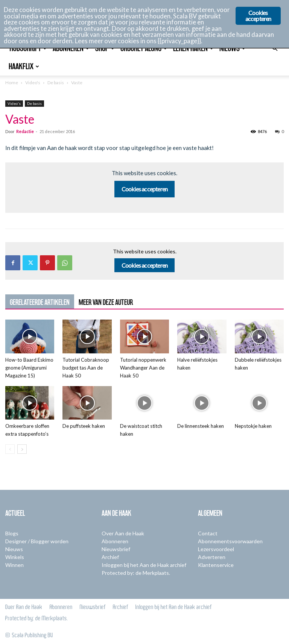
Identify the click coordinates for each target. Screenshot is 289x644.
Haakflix (24, 66)
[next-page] (22, 449)
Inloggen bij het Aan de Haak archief (144, 565)
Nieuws (14, 549)
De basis (56, 83)
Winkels (15, 557)
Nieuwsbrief (116, 549)
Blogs (12, 533)
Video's (33, 83)
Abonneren (115, 541)
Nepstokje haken (253, 426)
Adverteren (212, 557)
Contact (208, 533)
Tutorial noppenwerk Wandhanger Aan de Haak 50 (143, 368)
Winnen (14, 565)
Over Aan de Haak (123, 533)
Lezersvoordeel (216, 549)
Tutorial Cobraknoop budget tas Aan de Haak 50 (86, 368)
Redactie (25, 131)
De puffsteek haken (84, 426)
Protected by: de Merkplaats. (136, 573)
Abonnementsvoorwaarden (230, 541)
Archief (110, 557)
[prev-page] (10, 449)
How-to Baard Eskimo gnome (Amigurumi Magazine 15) (29, 368)
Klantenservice (216, 565)
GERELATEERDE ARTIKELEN (40, 302)
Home (12, 83)
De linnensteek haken (201, 426)
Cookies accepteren (145, 189)
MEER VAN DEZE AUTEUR (106, 302)
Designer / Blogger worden (37, 541)
